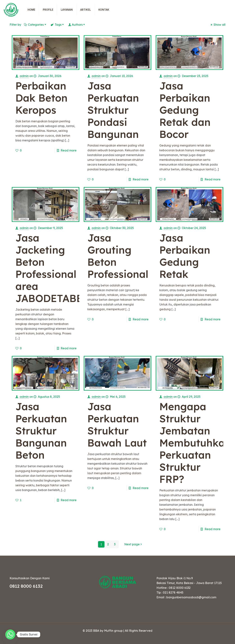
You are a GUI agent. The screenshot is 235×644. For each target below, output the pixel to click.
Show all (218, 25)
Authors (77, 25)
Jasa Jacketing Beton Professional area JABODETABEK (53, 268)
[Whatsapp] (10, 634)
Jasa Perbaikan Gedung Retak (185, 256)
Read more (69, 150)
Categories (36, 25)
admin (24, 76)
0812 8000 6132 (26, 586)
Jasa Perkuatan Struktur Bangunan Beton (41, 431)
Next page (134, 544)
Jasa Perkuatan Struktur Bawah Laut (117, 425)
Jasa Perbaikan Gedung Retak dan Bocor (185, 110)
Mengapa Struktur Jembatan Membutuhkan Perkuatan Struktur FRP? (195, 443)
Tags (58, 25)
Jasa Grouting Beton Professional (118, 256)
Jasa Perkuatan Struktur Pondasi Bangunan (113, 110)
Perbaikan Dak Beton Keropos (41, 98)
